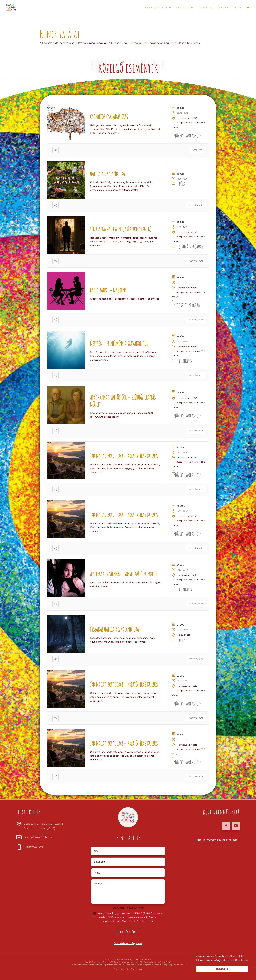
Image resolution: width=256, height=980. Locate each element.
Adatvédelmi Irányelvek (128, 943)
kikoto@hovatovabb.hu (38, 837)
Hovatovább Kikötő (156, 8)
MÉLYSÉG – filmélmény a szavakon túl (119, 343)
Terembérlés (205, 8)
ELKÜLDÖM (128, 932)
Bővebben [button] (241, 960)
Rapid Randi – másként (108, 290)
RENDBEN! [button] (222, 969)
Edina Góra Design (134, 969)
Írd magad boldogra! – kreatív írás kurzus (124, 456)
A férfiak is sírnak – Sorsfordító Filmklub (124, 574)
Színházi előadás (191, 246)
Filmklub (185, 361)
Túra (182, 184)
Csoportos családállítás (109, 117)
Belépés (238, 8)
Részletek (198, 150)
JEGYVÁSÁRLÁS (196, 205)
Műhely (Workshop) (187, 136)
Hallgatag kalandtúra (108, 174)
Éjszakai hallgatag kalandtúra (115, 629)
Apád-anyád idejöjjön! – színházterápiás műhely (123, 401)
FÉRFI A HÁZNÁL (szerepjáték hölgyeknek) (121, 229)
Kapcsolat (223, 8)
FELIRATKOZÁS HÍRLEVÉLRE (217, 840)
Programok (183, 8)
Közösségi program (187, 305)
